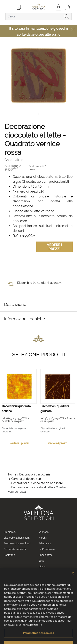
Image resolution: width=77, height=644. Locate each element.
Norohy (43, 538)
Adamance (45, 544)
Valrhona (44, 532)
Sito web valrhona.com (17, 538)
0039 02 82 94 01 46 (22, 581)
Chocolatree (46, 555)
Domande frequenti (15, 549)
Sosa (41, 561)
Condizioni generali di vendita (15, 617)
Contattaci (10, 555)
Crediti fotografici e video (48, 622)
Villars (42, 566)
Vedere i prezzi (54, 247)
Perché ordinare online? (17, 544)
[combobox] (38, 16)
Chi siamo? (10, 532)
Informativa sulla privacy (65, 617)
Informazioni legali (24, 622)
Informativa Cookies (41, 617)
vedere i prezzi (19, 443)
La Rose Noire (47, 549)
